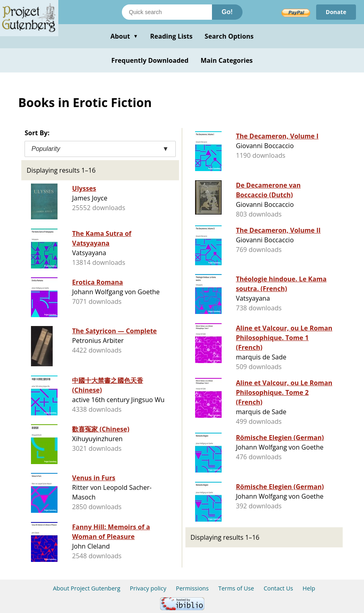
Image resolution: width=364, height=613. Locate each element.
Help (309, 588)
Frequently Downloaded (150, 60)
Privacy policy (148, 588)
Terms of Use (236, 588)
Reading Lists (171, 36)
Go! (227, 12)
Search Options (229, 36)
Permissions (192, 588)
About (124, 36)
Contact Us (278, 588)
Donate (336, 12)
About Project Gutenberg (86, 588)
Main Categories (227, 60)
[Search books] (167, 12)
